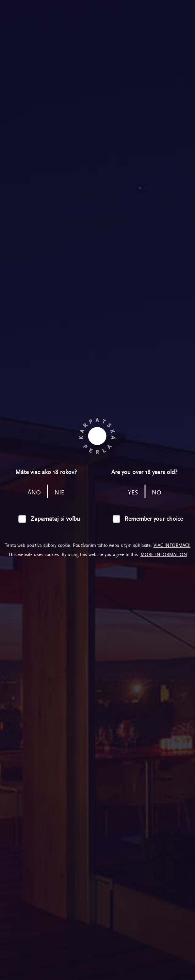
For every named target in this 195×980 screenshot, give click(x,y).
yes (133, 493)
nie (59, 493)
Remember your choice (154, 519)
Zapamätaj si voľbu (55, 519)
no (157, 493)
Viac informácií (172, 545)
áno (34, 493)
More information (164, 555)
